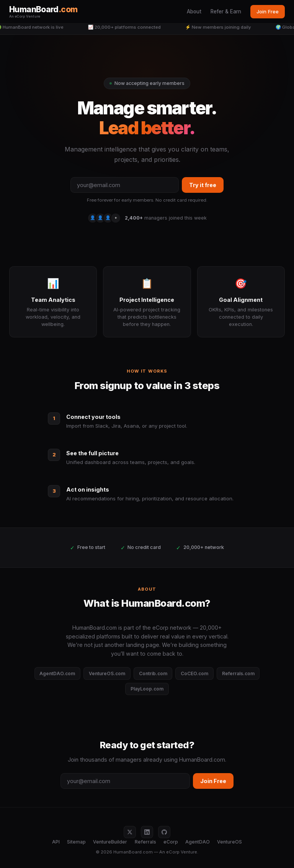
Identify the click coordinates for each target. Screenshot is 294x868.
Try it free (203, 185)
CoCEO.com (194, 673)
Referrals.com (238, 673)
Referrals (145, 842)
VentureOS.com (107, 673)
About (194, 11)
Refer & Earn (226, 11)
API (56, 842)
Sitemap (76, 842)
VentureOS (229, 842)
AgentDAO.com (57, 673)
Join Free (268, 11)
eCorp (171, 842)
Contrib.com (153, 673)
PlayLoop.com (147, 689)
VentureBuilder (110, 842)
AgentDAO (198, 842)
